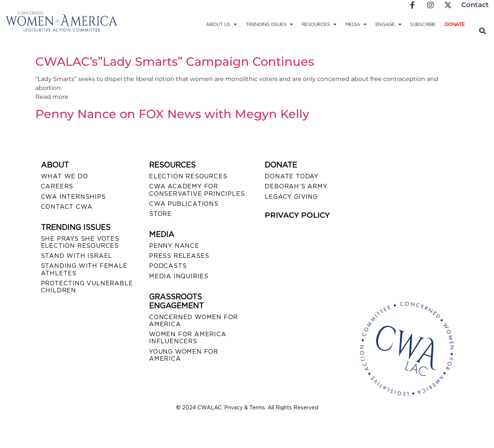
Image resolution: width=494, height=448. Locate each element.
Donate (455, 24)
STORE (160, 214)
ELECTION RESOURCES (188, 176)
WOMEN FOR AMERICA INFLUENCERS (188, 338)
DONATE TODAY (292, 176)
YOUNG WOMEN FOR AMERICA (184, 355)
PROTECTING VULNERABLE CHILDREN (87, 287)
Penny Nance (174, 246)
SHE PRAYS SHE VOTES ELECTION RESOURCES (80, 242)
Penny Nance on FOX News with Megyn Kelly (172, 114)
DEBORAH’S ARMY (296, 186)
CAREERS (57, 186)
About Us (221, 25)
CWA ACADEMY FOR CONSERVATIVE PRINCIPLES (197, 190)
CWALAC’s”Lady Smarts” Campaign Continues (175, 61)
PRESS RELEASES (179, 256)
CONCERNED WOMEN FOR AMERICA (193, 321)
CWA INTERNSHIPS (73, 197)
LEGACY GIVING (291, 197)
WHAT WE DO (64, 176)
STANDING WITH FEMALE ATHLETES (84, 269)
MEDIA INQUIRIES (179, 276)
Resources (319, 25)
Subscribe (423, 24)
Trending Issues (269, 25)
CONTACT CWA (67, 207)
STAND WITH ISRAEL (77, 256)
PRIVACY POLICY (297, 215)
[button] (483, 31)
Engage (388, 25)
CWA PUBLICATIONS (184, 204)
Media (356, 25)
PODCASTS (168, 266)
